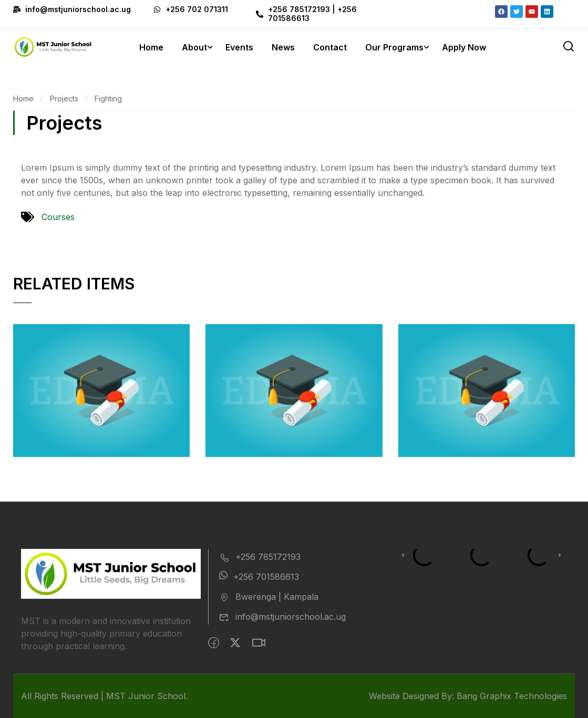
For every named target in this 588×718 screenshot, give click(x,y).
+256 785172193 (260, 557)
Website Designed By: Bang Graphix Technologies (468, 696)
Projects (64, 98)
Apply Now (464, 47)
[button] (403, 555)
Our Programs (394, 47)
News (283, 47)
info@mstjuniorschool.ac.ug (282, 617)
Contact (330, 47)
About (194, 47)
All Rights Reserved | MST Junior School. (104, 696)
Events (239, 47)
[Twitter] (235, 643)
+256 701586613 (259, 577)
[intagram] (259, 643)
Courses (58, 217)
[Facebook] (214, 643)
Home (151, 47)
